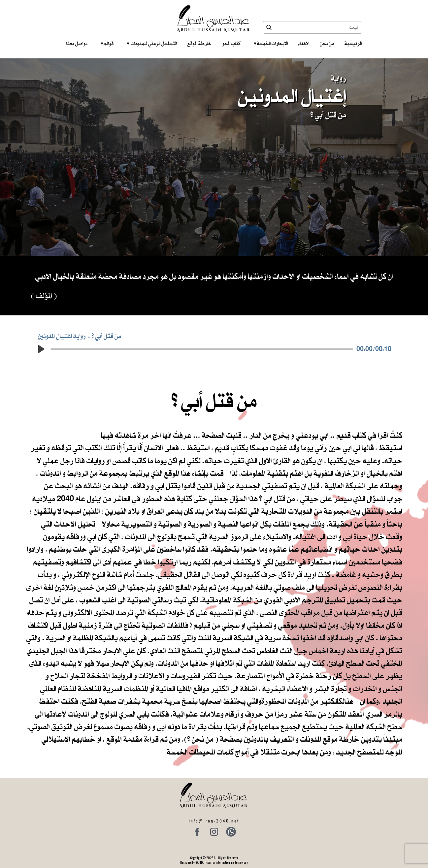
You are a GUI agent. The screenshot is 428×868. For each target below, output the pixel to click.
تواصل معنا (77, 44)
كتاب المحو (231, 44)
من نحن (327, 44)
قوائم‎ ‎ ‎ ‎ (107, 44)
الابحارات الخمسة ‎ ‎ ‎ (271, 44)
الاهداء (304, 44)
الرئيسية (353, 44)
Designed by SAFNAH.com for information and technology (214, 862)
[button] (41, 349)
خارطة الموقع (199, 44)
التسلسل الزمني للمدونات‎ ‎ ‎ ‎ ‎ (152, 44)
